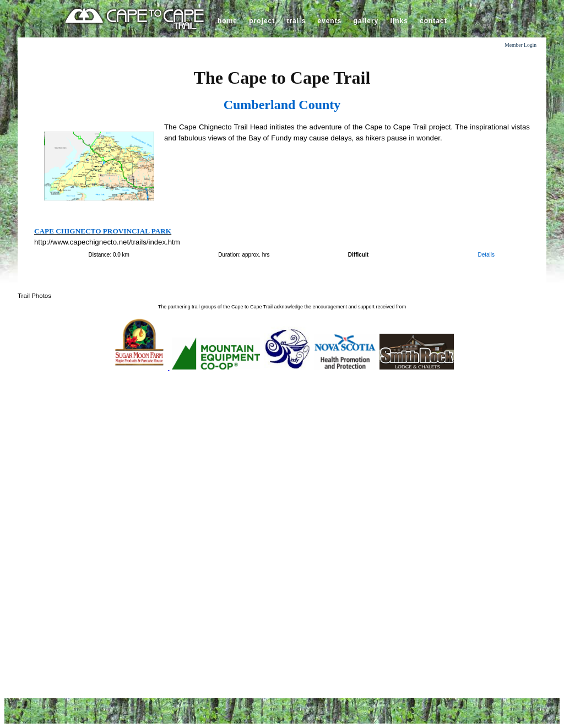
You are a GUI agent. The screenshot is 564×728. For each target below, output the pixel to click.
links (399, 21)
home (227, 21)
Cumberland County (282, 105)
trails (296, 21)
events (329, 21)
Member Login (520, 45)
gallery (366, 21)
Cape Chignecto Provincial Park (103, 231)
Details (486, 255)
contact (433, 21)
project (262, 21)
